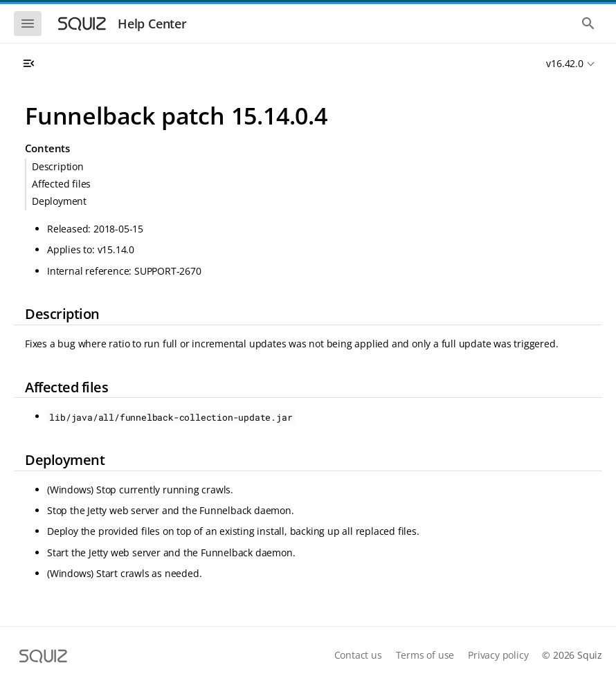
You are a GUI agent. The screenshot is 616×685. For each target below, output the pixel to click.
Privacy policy (498, 655)
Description (58, 166)
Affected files (61, 184)
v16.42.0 (564, 63)
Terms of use (425, 655)
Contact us (358, 655)
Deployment (59, 201)
